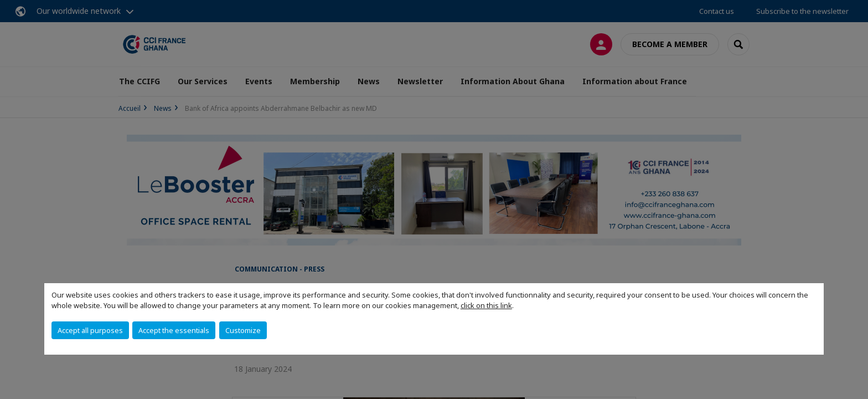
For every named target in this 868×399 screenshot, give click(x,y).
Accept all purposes (90, 330)
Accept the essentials (174, 330)
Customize (243, 330)
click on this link (486, 305)
